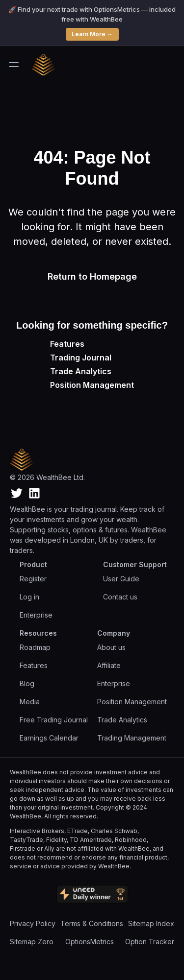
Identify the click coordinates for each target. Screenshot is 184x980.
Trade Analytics (81, 371)
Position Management (92, 385)
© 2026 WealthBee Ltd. (47, 477)
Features (67, 344)
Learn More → (92, 34)
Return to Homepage (92, 276)
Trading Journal (81, 358)
